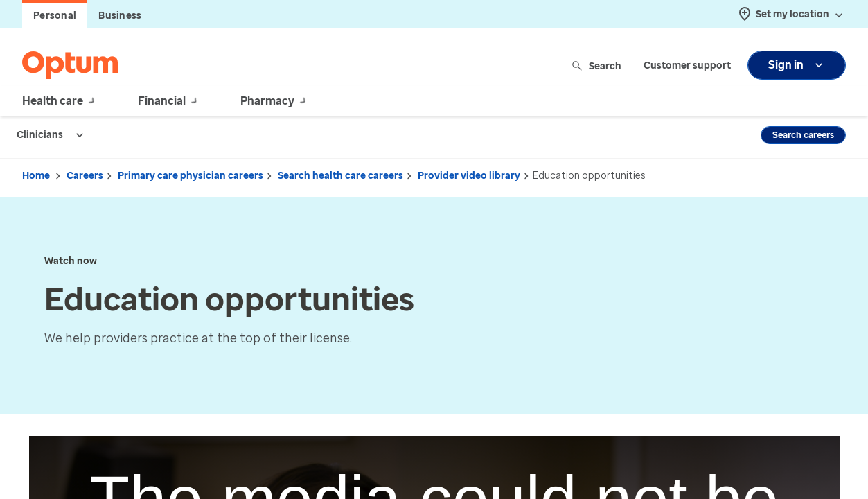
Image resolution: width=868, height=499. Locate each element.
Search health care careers (340, 176)
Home (36, 176)
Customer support (687, 65)
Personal (55, 16)
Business (120, 16)
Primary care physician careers (191, 176)
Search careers (803, 135)
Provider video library (469, 176)
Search (597, 65)
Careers (85, 176)
